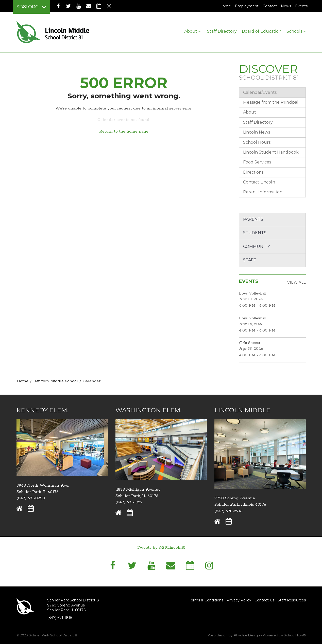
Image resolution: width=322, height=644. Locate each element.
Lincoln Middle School (56, 381)
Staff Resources (292, 600)
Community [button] (257, 246)
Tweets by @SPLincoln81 (161, 548)
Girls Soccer (250, 343)
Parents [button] (253, 219)
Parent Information (263, 192)
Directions (253, 172)
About (250, 112)
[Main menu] (31, 7)
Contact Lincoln (259, 182)
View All (296, 282)
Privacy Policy (239, 600)
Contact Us (264, 600)
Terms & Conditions (206, 600)
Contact (270, 6)
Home (225, 6)
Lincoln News (257, 132)
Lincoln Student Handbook (271, 152)
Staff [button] (250, 260)
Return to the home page (124, 131)
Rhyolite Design (247, 635)
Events (301, 6)
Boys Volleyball (253, 293)
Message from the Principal (271, 102)
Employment (248, 6)
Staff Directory (258, 122)
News (286, 6)
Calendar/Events (260, 92)
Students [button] (255, 233)
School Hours (257, 142)
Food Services (257, 162)
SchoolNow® (295, 635)
